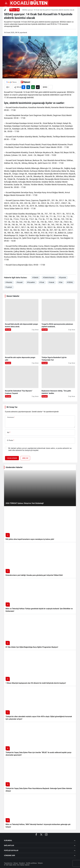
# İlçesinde (62, 278)
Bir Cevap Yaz (12, 407)
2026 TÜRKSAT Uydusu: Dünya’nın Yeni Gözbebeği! (25, 503)
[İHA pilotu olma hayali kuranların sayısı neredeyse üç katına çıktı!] (40, 524)
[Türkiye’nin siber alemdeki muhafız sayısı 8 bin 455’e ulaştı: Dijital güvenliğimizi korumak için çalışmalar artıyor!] (40, 704)
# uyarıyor (9, 287)
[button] (6, 8)
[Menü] (6, 3)
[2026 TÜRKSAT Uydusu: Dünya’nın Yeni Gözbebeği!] (40, 488)
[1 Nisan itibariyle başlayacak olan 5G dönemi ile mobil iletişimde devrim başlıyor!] (40, 668)
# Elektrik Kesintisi (49, 278)
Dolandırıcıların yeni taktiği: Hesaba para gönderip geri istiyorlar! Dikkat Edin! (34, 575)
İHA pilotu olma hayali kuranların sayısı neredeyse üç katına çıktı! (30, 539)
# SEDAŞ (70, 282)
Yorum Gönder (12, 458)
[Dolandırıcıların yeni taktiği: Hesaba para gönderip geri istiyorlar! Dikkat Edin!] (40, 560)
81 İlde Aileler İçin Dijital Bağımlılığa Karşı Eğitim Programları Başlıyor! (32, 647)
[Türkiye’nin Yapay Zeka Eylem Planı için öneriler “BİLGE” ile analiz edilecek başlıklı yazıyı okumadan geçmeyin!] (40, 740)
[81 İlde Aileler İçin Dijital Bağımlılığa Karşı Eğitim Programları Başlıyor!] (40, 632)
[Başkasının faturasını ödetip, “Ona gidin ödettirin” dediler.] (58, 382)
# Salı (61, 282)
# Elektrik (35, 278)
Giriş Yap (25, 458)
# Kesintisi (9, 282)
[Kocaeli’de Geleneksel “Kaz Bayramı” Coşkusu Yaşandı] (22, 382)
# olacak (51, 282)
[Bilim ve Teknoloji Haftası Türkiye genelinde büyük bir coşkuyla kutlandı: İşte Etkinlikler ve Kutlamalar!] (40, 596)
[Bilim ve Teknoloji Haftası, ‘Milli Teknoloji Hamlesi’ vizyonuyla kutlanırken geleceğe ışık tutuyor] (40, 812)
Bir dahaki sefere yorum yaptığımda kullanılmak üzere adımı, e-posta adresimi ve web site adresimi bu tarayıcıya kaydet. (40, 449)
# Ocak (42, 282)
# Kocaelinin (31, 282)
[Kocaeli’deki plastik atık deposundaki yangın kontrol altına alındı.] (22, 315)
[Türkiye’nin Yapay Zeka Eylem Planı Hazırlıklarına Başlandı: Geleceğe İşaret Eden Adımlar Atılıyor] (40, 776)
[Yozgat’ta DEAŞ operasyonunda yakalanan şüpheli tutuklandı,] (58, 315)
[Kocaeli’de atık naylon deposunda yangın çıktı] (22, 348)
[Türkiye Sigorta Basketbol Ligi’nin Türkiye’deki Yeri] (58, 348)
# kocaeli (19, 282)
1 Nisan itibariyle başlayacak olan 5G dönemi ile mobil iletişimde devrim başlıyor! (36, 683)
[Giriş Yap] (11, 8)
